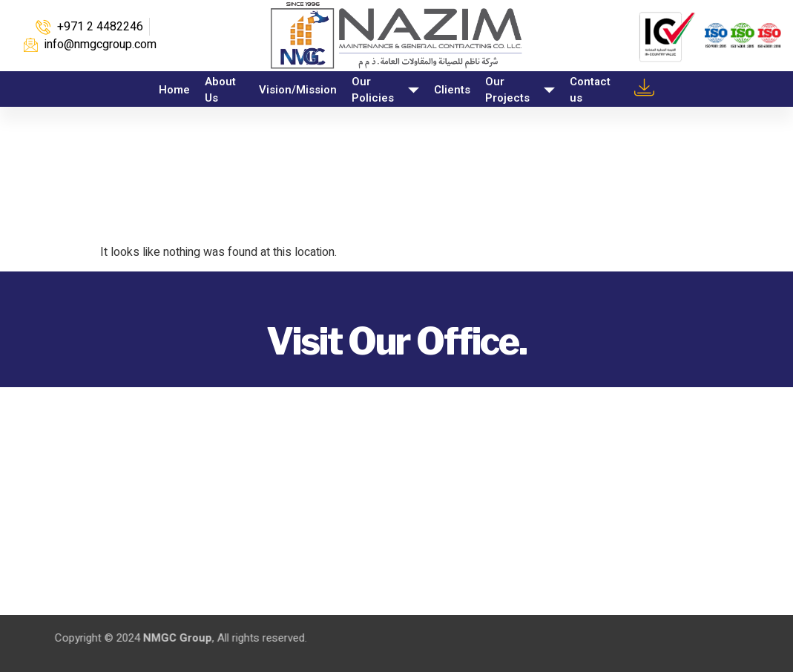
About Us (220, 90)
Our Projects (520, 90)
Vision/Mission (298, 90)
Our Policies (385, 90)
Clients (452, 90)
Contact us (590, 90)
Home (174, 90)
